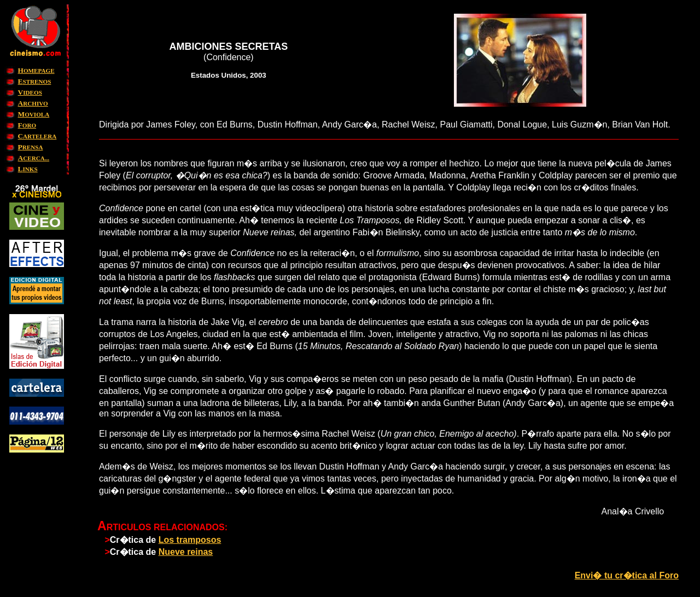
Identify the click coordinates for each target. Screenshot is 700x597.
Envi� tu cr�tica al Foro (627, 575)
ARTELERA (37, 136)
